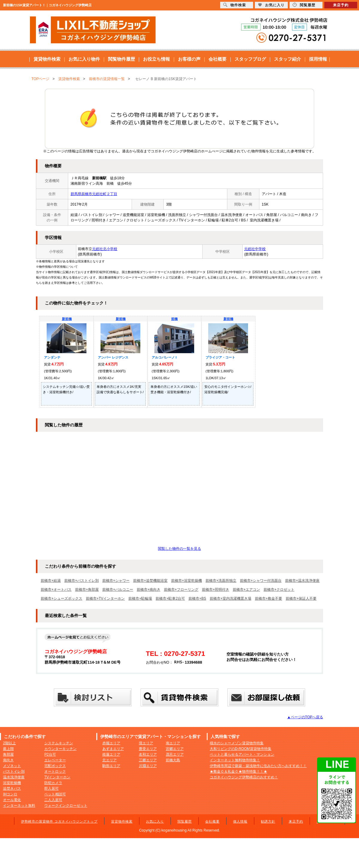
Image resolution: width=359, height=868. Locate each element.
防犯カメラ (53, 783)
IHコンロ (10, 794)
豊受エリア (148, 749)
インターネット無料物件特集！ (235, 760)
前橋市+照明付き (216, 590)
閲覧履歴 (185, 821)
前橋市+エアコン (246, 590)
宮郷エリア (175, 749)
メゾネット (12, 766)
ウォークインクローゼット (66, 806)
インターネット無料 (19, 806)
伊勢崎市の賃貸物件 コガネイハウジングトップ (59, 821)
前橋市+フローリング (181, 590)
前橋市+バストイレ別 (82, 581)
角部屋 (8, 754)
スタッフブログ (250, 59)
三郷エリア (148, 760)
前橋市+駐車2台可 (170, 598)
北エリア (109, 760)
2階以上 (9, 743)
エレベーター (55, 760)
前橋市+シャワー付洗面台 (261, 581)
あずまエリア (113, 749)
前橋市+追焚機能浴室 (150, 581)
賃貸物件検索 (47, 59)
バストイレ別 (14, 771)
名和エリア (148, 754)
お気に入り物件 (84, 59)
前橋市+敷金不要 (269, 598)
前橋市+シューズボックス (61, 598)
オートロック (55, 771)
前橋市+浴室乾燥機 (187, 581)
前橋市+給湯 (51, 581)
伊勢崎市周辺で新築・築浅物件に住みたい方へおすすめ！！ (258, 766)
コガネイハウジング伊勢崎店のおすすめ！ (244, 777)
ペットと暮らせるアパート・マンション (242, 754)
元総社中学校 (255, 249)
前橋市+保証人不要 (301, 598)
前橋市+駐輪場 (140, 598)
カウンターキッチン (60, 749)
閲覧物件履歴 (121, 59)
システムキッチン (59, 743)
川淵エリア (148, 766)
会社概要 (217, 59)
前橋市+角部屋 (87, 590)
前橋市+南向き (149, 590)
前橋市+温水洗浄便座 (302, 581)
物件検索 (235, 5)
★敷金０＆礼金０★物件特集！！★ (238, 771)
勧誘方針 (268, 821)
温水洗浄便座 (14, 777)
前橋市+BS (197, 598)
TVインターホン (57, 777)
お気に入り (155, 821)
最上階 (8, 749)
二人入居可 (53, 800)
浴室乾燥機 (12, 783)
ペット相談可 (55, 794)
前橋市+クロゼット (279, 590)
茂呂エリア (175, 754)
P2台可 (50, 754)
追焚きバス (12, 789)
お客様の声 (189, 59)
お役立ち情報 (156, 59)
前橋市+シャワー (116, 581)
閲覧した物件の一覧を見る (180, 549)
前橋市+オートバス (56, 590)
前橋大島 (173, 760)
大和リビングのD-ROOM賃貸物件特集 (241, 749)
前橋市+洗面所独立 (221, 581)
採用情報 (318, 59)
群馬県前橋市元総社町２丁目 (94, 194)
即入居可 (51, 789)
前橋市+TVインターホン (105, 598)
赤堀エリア (111, 743)
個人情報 (240, 821)
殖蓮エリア (111, 754)
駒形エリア (111, 766)
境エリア (146, 743)
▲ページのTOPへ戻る (305, 717)
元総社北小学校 (105, 249)
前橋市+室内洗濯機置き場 (231, 598)
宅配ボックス (55, 766)
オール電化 (12, 800)
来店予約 (296, 821)
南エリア (173, 743)
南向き (8, 760)
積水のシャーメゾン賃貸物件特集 (237, 743)
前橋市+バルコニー (118, 590)
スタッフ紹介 (287, 59)
